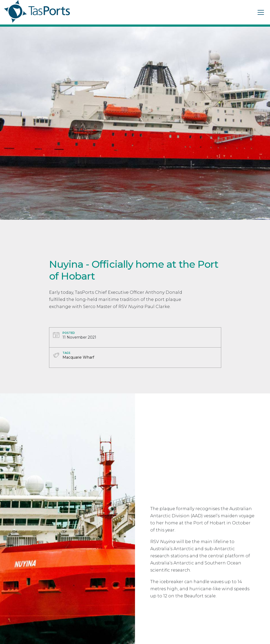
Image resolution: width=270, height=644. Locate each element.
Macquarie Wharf (78, 357)
